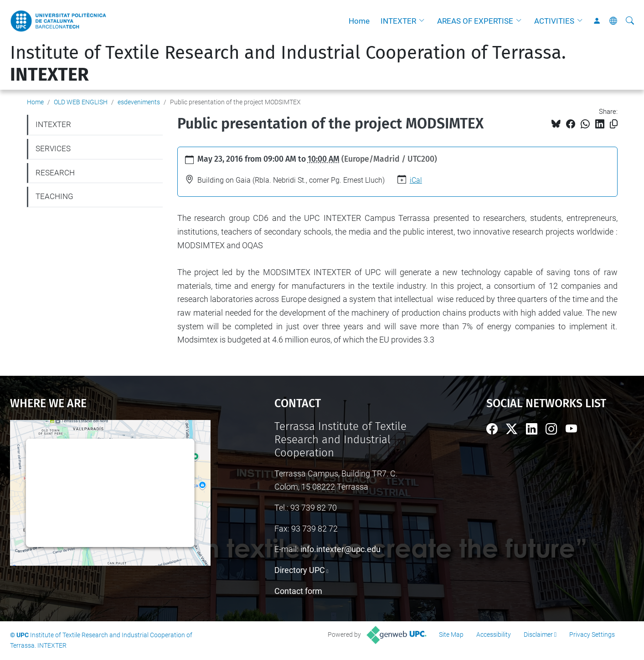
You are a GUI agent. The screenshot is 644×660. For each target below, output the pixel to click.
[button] (424, 21)
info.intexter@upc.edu (340, 549)
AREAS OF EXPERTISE (475, 21)
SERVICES (53, 148)
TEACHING (54, 196)
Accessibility (494, 634)
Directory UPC (300, 570)
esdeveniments (139, 102)
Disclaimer (538, 634)
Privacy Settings (592, 634)
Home (359, 21)
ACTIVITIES (554, 21)
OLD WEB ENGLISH (81, 102)
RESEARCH (55, 173)
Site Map (451, 634)
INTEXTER (398, 21)
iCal (416, 180)
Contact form (298, 591)
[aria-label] (630, 21)
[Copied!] (614, 124)
